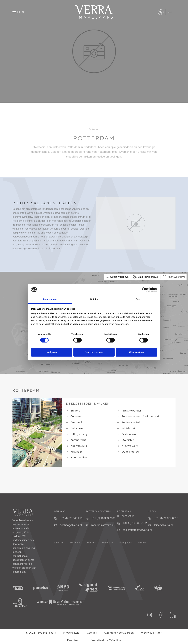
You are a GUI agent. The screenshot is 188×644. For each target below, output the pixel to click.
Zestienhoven (130, 434)
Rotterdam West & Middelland (140, 416)
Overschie (128, 440)
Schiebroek (129, 428)
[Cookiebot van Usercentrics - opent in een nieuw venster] (144, 290)
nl (171, 12)
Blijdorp (75, 410)
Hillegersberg (79, 434)
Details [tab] (94, 299)
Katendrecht (78, 440)
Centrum (76, 416)
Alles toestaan (136, 352)
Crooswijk (77, 422)
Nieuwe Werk (130, 446)
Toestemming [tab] (50, 299)
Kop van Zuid (79, 446)
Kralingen (77, 452)
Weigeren (52, 352)
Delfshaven (77, 428)
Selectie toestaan (94, 352)
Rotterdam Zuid (131, 422)
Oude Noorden (131, 452)
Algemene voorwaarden (119, 633)
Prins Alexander (131, 410)
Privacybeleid (71, 633)
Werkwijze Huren (152, 633)
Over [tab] (138, 299)
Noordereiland (80, 457)
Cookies (92, 633)
